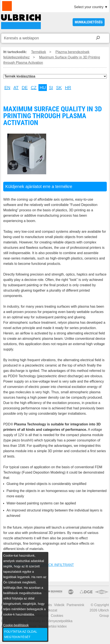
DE (25, 88)
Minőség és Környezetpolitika (50, 621)
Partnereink (75, 605)
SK (59, 88)
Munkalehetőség (89, 22)
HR (68, 88)
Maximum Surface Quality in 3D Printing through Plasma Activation (21, 22)
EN (7, 88)
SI (51, 88)
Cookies (57, 616)
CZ (34, 88)
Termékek (39, 52)
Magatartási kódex (53, 626)
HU (43, 88)
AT (16, 88)
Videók (59, 605)
